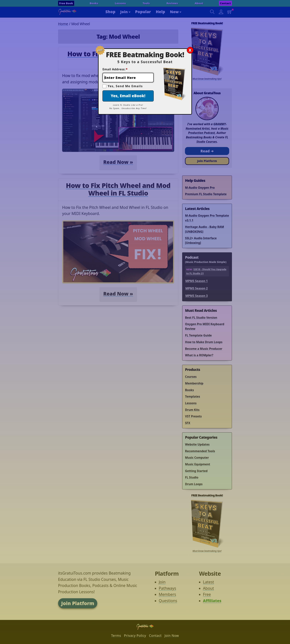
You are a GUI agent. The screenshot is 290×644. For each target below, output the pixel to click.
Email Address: (115, 69)
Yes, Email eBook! (128, 96)
